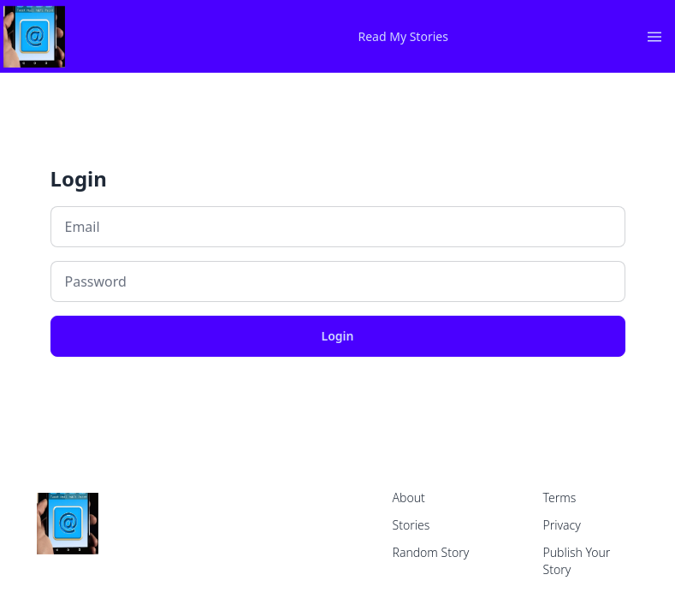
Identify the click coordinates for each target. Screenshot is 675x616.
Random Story (431, 552)
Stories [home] (412, 525)
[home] (216, 37)
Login (338, 336)
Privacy (562, 525)
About (409, 498)
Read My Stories (403, 36)
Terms (560, 498)
